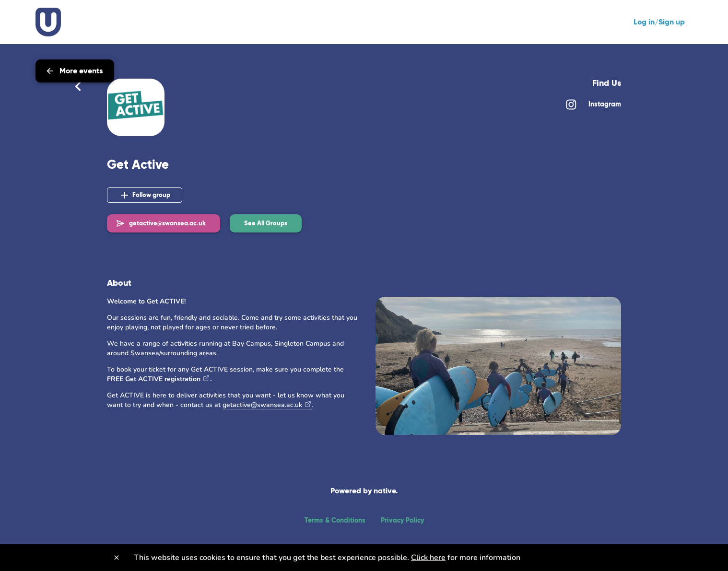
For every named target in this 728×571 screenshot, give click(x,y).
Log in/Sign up (659, 22)
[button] (266, 223)
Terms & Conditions (335, 520)
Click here (428, 558)
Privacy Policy (402, 520)
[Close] (117, 558)
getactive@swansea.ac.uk (262, 405)
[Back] (78, 86)
